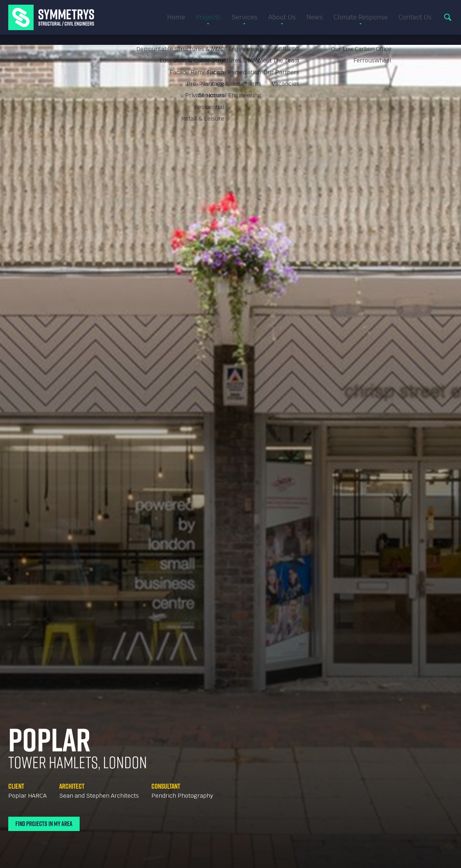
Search (448, 23)
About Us (282, 22)
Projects (208, 22)
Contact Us (415, 22)
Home (176, 22)
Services (244, 22)
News (315, 22)
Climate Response (361, 22)
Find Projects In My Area (44, 824)
